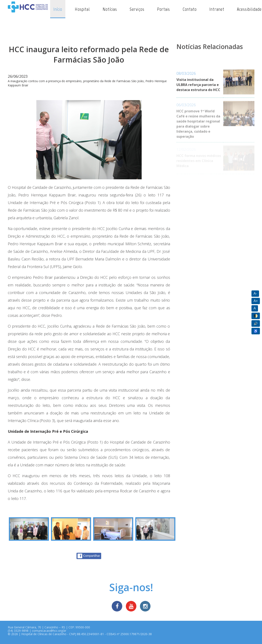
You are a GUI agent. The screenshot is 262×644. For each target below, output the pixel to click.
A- (255, 293)
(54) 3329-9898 (18, 631)
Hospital (82, 9)
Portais (164, 9)
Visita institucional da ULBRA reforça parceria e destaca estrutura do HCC (198, 85)
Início (58, 9)
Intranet (217, 9)
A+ (256, 301)
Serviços (137, 9)
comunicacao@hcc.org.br (49, 631)
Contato (190, 9)
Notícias (110, 9)
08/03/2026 (186, 73)
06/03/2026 (186, 105)
